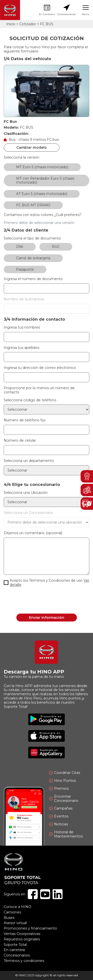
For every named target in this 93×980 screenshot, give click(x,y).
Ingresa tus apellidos (21, 348)
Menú (86, 10)
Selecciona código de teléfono (30, 400)
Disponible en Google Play (46, 719)
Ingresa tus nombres (22, 327)
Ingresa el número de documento (33, 279)
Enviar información (47, 618)
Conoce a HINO (17, 907)
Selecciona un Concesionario (28, 513)
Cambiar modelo (32, 147)
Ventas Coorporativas (22, 934)
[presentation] (47, 600)
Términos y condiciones (24, 961)
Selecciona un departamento (29, 461)
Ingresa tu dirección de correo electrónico (40, 368)
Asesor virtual (15, 923)
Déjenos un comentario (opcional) (33, 533)
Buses (9, 918)
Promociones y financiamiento (30, 928)
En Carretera (47, 10)
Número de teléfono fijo (25, 420)
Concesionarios (66, 10)
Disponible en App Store (46, 736)
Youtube (45, 894)
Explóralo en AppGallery (46, 753)
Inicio (11, 24)
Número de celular (20, 441)
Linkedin (58, 894)
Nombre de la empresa (24, 299)
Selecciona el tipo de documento (32, 238)
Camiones (12, 912)
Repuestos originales (22, 939)
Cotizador (28, 24)
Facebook (33, 894)
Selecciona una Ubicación (26, 493)
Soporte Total (15, 945)
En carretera (14, 950)
